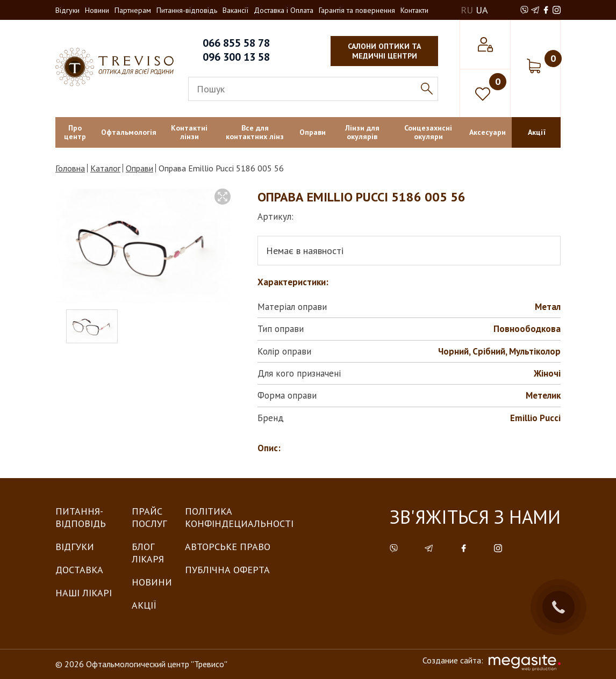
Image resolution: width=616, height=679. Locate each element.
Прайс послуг (149, 517)
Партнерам (133, 10)
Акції (144, 605)
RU (467, 10)
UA (482, 10)
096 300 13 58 (236, 57)
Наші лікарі (84, 593)
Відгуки (67, 10)
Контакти (414, 10)
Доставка (79, 570)
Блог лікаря (148, 553)
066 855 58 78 (236, 43)
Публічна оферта (227, 570)
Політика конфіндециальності (239, 517)
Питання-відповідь (187, 10)
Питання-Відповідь (81, 517)
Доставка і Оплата (284, 10)
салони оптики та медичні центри (384, 51)
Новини (97, 10)
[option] (143, 246)
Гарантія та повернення (357, 10)
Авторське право (228, 547)
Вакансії (235, 10)
